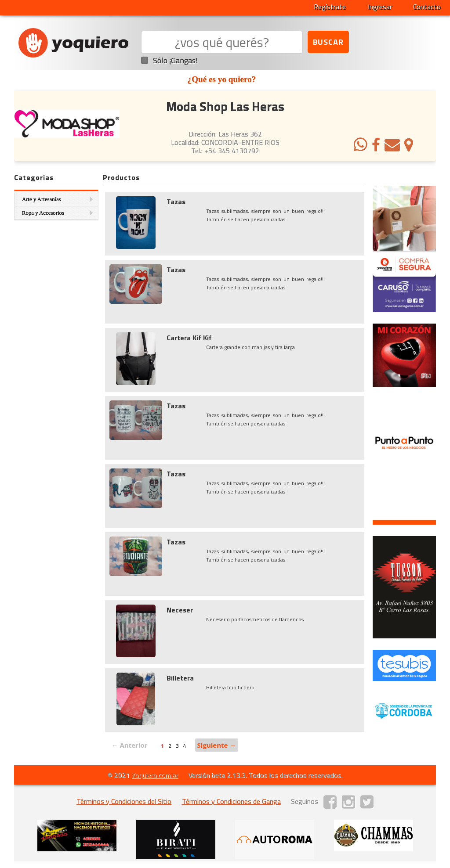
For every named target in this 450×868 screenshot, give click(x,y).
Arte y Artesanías (42, 199)
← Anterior (130, 745)
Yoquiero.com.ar (155, 775)
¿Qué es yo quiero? (222, 79)
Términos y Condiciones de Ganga (231, 801)
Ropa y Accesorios (43, 213)
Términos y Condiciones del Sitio (124, 801)
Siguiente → (217, 745)
